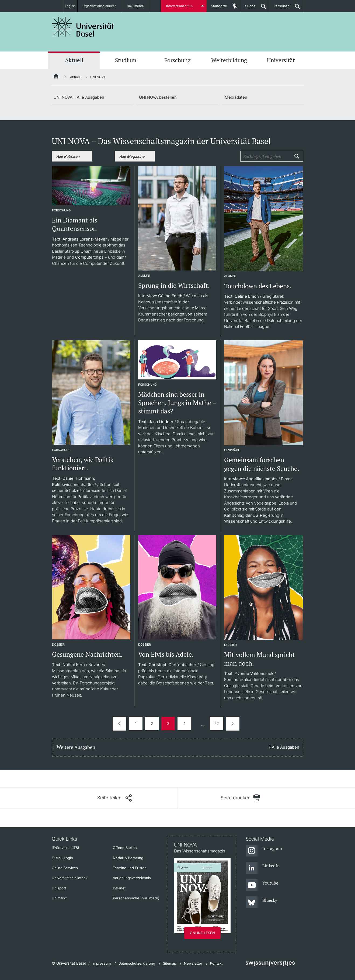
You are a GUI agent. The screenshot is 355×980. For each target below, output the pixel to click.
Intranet (119, 888)
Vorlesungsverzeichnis (132, 878)
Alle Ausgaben (286, 747)
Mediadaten (236, 97)
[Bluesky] (261, 903)
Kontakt (216, 963)
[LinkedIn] (263, 868)
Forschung (177, 60)
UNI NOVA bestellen (158, 97)
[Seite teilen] (114, 798)
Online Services (65, 868)
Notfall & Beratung (128, 858)
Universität (281, 60)
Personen (279, 8)
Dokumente (139, 6)
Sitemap (170, 963)
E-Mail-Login (62, 858)
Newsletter (193, 963)
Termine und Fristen (130, 868)
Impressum (102, 963)
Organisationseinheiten (103, 6)
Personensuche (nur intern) (136, 898)
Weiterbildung (229, 60)
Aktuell (74, 60)
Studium (126, 60)
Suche (248, 8)
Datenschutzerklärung (137, 963)
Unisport (59, 888)
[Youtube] (262, 885)
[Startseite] (56, 77)
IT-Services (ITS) (65, 848)
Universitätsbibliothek (70, 878)
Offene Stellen (125, 848)
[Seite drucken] (240, 798)
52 (217, 723)
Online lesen (202, 933)
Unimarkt (59, 898)
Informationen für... (181, 6)
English (70, 6)
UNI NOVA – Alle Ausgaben (79, 97)
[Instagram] (264, 851)
